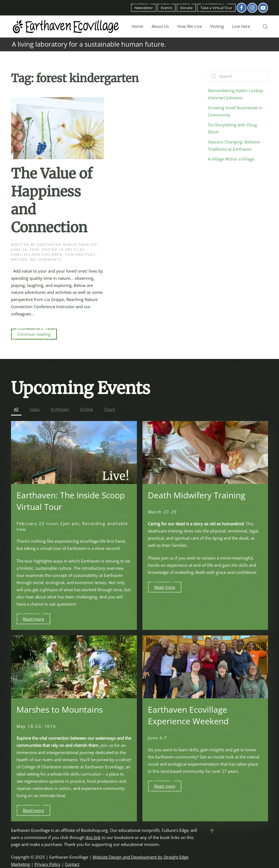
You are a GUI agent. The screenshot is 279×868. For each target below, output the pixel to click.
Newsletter (144, 8)
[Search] (238, 76)
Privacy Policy (48, 864)
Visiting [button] (217, 26)
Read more (33, 619)
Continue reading (34, 334)
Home (137, 26)
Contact (72, 864)
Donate (186, 8)
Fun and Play (80, 254)
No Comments (46, 259)
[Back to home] (66, 26)
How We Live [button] (189, 26)
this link (93, 837)
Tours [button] (110, 409)
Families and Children (37, 254)
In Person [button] (60, 409)
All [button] (16, 409)
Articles (75, 249)
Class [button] (35, 409)
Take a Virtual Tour (216, 8)
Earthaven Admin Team (63, 244)
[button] (265, 26)
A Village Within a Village (231, 159)
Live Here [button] (241, 26)
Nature (19, 259)
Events (166, 8)
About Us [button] (160, 26)
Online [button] (86, 409)
